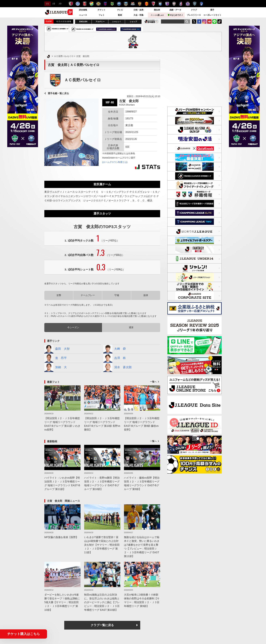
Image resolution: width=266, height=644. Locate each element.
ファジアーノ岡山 (181, 4)
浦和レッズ (85, 4)
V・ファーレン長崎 (201, 4)
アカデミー (100, 22)
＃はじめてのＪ (176, 15)
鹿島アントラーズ (71, 4)
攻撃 (59, 295)
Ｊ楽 (157, 15)
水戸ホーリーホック (78, 4)
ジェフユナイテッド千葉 (91, 4)
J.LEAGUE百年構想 (152, 21)
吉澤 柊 (115, 358)
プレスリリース (194, 15)
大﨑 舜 (115, 349)
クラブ (194, 10)
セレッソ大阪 (167, 4)
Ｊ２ (53, 4)
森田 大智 (57, 349)
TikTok (219, 22)
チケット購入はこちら (24, 634)
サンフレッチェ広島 (188, 4)
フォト (102, 15)
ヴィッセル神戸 (174, 4)
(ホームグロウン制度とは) (115, 162)
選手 (212, 10)
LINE (214, 22)
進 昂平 (56, 358)
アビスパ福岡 (195, 4)
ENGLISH (83, 22)
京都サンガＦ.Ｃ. (153, 4)
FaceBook (199, 22)
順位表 (157, 10)
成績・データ (175, 10)
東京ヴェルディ (112, 4)
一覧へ (153, 382)
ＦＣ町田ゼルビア (119, 4)
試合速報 (83, 10)
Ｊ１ (47, 4)
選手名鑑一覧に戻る (58, 93)
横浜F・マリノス (133, 4)
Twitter (194, 22)
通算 (131, 327)
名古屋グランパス (146, 4)
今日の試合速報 (64, 21)
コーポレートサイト (212, 15)
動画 (120, 15)
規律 (146, 295)
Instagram (204, 22)
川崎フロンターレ (126, 4)
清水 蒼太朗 (117, 367)
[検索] (187, 22)
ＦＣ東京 (105, 4)
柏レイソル (98, 4)
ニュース (83, 15)
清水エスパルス (140, 4)
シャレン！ (117, 22)
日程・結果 (139, 10)
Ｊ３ (60, 4)
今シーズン (73, 327)
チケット (102, 10)
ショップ (133, 22)
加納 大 (56, 367)
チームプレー (88, 295)
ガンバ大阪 (160, 4)
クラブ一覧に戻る (102, 625)
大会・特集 (139, 15)
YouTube (209, 22)
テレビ (120, 10)
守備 (117, 295)
